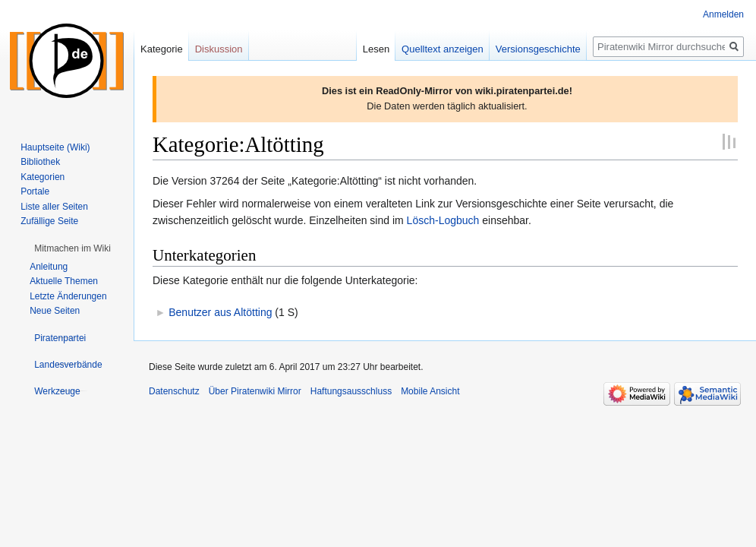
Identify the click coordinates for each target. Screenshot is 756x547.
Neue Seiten (55, 311)
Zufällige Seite (49, 221)
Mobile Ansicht (430, 391)
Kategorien (43, 177)
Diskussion (219, 49)
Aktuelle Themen (64, 281)
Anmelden (723, 14)
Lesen (376, 49)
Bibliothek (40, 162)
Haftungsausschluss (351, 391)
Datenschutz (174, 391)
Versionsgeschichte (538, 49)
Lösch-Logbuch (443, 220)
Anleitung (49, 267)
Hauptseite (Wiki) (55, 147)
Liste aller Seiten (54, 207)
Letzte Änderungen (68, 296)
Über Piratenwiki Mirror (255, 391)
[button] (72, 248)
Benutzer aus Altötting (220, 312)
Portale (35, 191)
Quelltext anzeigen (443, 49)
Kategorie (162, 49)
